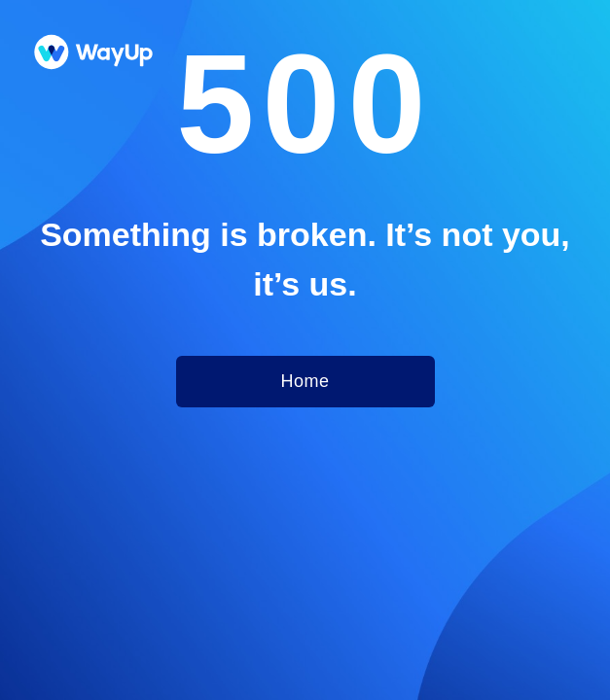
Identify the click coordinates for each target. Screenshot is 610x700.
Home (305, 381)
